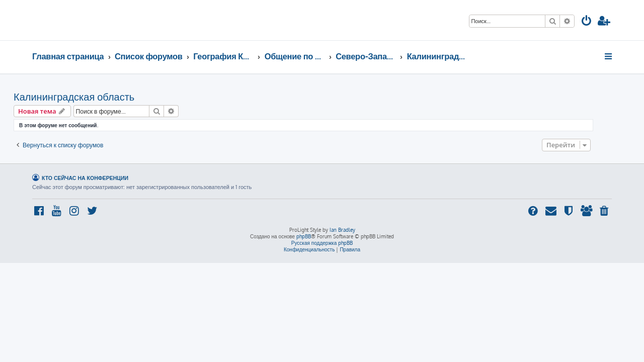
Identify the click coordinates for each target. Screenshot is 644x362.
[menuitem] (587, 22)
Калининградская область (93, 97)
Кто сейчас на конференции (85, 178)
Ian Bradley (342, 230)
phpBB (304, 236)
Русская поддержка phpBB (322, 243)
